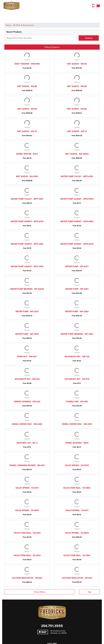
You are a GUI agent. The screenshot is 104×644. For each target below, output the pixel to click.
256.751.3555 (52, 626)
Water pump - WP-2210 (27, 312)
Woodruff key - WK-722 (77, 357)
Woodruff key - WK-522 (27, 379)
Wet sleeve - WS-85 (77, 86)
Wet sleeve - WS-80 (77, 109)
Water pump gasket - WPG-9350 (77, 199)
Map (43, 632)
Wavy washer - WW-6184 (27, 64)
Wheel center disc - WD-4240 (27, 424)
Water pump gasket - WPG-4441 (27, 244)
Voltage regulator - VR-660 (27, 578)
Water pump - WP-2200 (77, 312)
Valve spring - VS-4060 (77, 533)
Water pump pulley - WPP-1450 (27, 199)
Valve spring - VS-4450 (27, 510)
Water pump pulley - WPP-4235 (77, 176)
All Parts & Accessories (24, 25)
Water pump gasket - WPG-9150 (27, 221)
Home (8, 25)
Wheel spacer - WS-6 (27, 154)
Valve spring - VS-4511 (27, 488)
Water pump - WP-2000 (27, 334)
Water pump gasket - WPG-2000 (77, 244)
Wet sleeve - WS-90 (77, 64)
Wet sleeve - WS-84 (27, 109)
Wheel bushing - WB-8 (77, 443)
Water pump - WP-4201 (77, 289)
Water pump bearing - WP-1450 (77, 334)
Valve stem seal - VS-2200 (27, 555)
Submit (89, 38)
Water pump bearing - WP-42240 (27, 289)
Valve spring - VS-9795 (77, 465)
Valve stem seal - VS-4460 (77, 488)
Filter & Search (52, 47)
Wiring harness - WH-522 (27, 402)
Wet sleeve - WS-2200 (27, 176)
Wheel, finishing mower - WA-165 (27, 465)
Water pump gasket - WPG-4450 (77, 221)
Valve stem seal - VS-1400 (77, 555)
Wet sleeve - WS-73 (77, 131)
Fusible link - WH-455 (77, 402)
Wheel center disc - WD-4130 (77, 424)
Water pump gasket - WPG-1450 (27, 267)
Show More (40, 592)
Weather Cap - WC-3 (27, 443)
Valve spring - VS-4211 (77, 510)
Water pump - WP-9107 (77, 267)
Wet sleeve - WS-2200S (77, 154)
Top (89, 592)
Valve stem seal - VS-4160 (27, 533)
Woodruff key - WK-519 (77, 379)
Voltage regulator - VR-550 (77, 578)
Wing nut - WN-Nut (27, 357)
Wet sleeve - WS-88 (27, 86)
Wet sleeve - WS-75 (27, 131)
